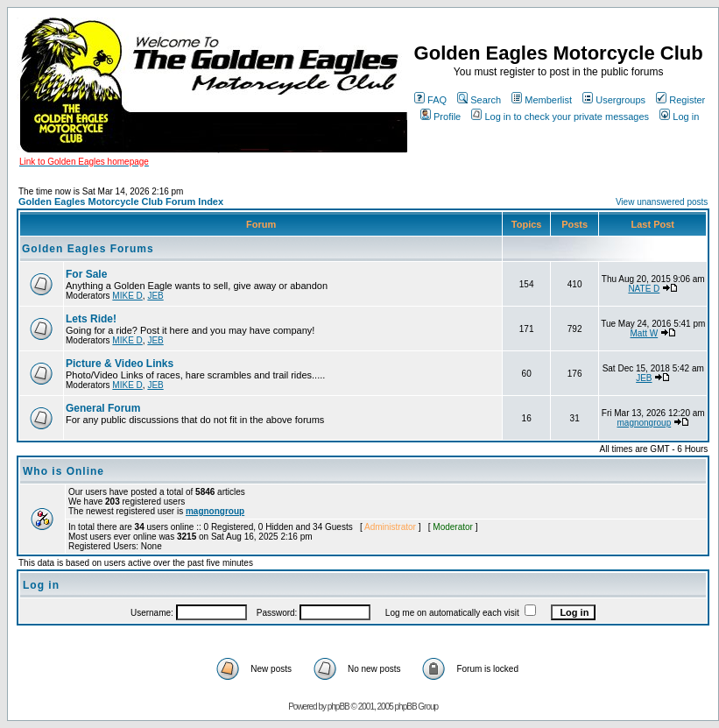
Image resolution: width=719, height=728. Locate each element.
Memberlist (542, 100)
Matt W (645, 333)
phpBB (338, 707)
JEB (155, 296)
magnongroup (644, 423)
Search (479, 100)
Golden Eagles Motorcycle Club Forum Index (121, 201)
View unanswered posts (662, 202)
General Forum (103, 408)
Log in (679, 117)
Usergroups (614, 100)
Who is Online (63, 471)
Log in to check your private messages (560, 117)
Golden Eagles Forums (88, 249)
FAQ (430, 100)
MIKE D (127, 296)
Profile (441, 117)
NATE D (644, 289)
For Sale (86, 274)
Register (680, 100)
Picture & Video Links (120, 364)
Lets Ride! (91, 319)
